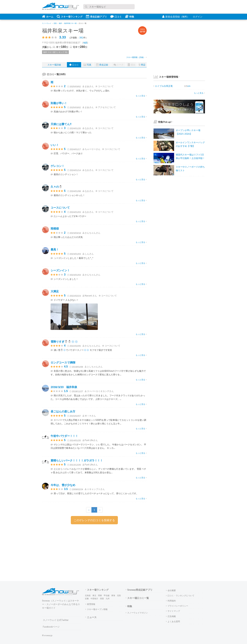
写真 (87, 65)
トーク (119, 65)
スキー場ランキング (70, 16)
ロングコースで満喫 (63, 362)
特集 (130, 16)
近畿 (87, 598)
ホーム (48, 16)
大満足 (55, 291)
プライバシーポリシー (177, 606)
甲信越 (107, 595)
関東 (100, 595)
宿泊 (131, 65)
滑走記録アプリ (96, 16)
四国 (102, 598)
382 (81, 38)
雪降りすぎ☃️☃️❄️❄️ (64, 341)
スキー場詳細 (54, 65)
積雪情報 (90, 604)
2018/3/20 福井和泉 (64, 387)
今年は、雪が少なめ (63, 485)
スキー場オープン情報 (96, 609)
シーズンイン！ (60, 270)
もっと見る (141, 96)
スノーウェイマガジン (137, 613)
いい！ (55, 145)
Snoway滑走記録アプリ (139, 590)
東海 (113, 595)
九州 (108, 598)
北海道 (88, 595)
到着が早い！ (59, 103)
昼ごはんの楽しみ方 (63, 411)
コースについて (60, 207)
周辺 (142, 65)
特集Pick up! (163, 122)
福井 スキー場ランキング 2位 (55, 52)
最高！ (55, 249)
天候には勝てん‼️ (61, 124)
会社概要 (171, 590)
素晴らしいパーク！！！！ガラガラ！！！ (77, 460)
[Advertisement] (121, 551)
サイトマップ (173, 611)
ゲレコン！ (57, 166)
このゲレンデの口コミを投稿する (94, 520)
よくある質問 (173, 621)
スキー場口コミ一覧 (137, 598)
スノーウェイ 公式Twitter (56, 620)
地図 (85, 43)
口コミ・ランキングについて (180, 596)
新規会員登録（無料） (176, 17)
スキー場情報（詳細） (136, 57)
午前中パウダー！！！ (64, 436)
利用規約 (171, 601)
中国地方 (94, 598)
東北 (94, 595)
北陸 (119, 595)
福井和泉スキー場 (63, 30)
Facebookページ (51, 627)
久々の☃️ (56, 187)
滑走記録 (102, 65)
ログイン (198, 17)
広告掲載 (171, 616)
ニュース (91, 617)
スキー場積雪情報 (166, 77)
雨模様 (55, 228)
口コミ (116, 16)
